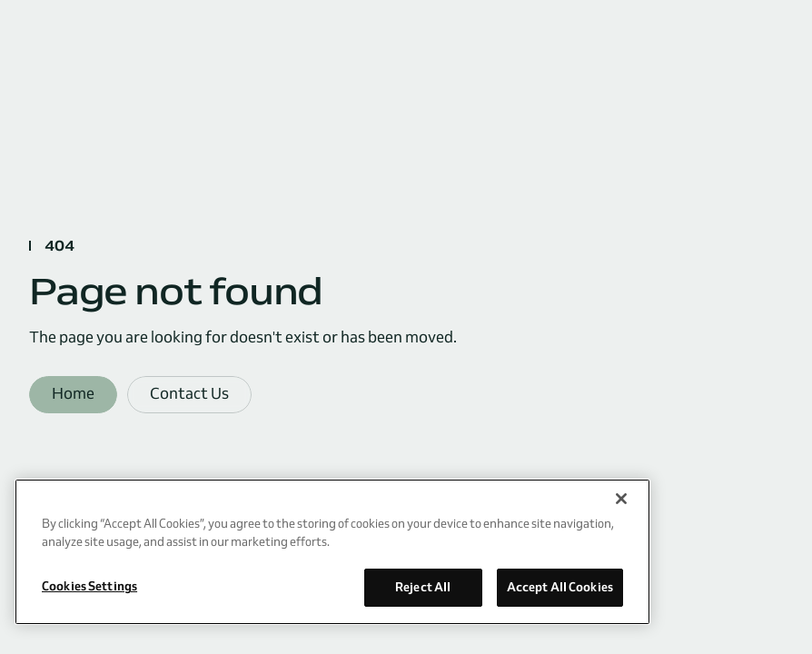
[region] (332, 552)
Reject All (423, 587)
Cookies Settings (89, 586)
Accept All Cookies (560, 587)
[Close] (621, 499)
